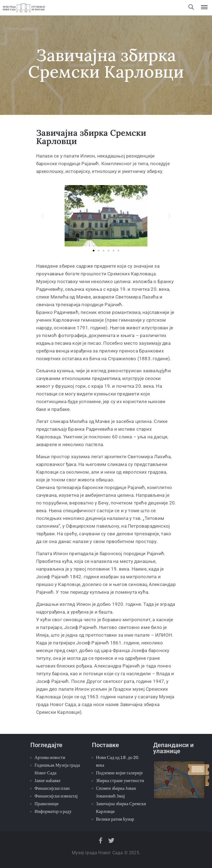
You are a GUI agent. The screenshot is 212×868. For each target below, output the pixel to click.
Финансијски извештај (56, 796)
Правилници (47, 804)
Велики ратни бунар (115, 819)
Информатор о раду (53, 811)
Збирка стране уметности (120, 781)
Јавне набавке (47, 781)
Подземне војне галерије (120, 773)
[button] (42, 216)
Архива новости (50, 757)
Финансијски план (52, 788)
